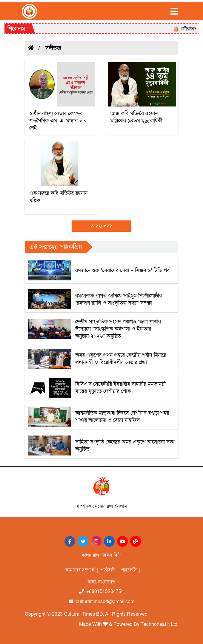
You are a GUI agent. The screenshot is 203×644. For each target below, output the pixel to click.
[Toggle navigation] (174, 11)
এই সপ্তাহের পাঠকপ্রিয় (56, 247)
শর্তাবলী (108, 570)
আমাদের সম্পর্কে (80, 570)
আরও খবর (102, 226)
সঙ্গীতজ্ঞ (53, 48)
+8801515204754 (101, 592)
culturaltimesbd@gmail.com (101, 602)
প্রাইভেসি (129, 570)
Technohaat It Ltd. (159, 624)
